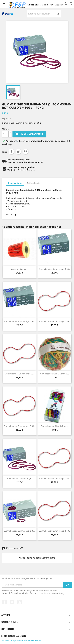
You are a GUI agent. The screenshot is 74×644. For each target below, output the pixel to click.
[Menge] (5, 134)
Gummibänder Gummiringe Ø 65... (54, 269)
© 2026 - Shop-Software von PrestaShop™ (22, 640)
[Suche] (44, 14)
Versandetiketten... (20, 269)
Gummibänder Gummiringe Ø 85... (54, 321)
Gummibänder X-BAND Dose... (55, 426)
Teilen (11, 152)
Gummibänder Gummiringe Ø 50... (20, 321)
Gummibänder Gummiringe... (19, 478)
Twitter (12, 602)
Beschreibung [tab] (15, 183)
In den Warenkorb (29, 134)
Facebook (4, 602)
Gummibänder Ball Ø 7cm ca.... (55, 374)
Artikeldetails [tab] (33, 183)
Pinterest (25, 152)
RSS (19, 602)
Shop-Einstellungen (14, 636)
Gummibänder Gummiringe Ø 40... (20, 426)
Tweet (18, 152)
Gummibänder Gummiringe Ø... (19, 374)
